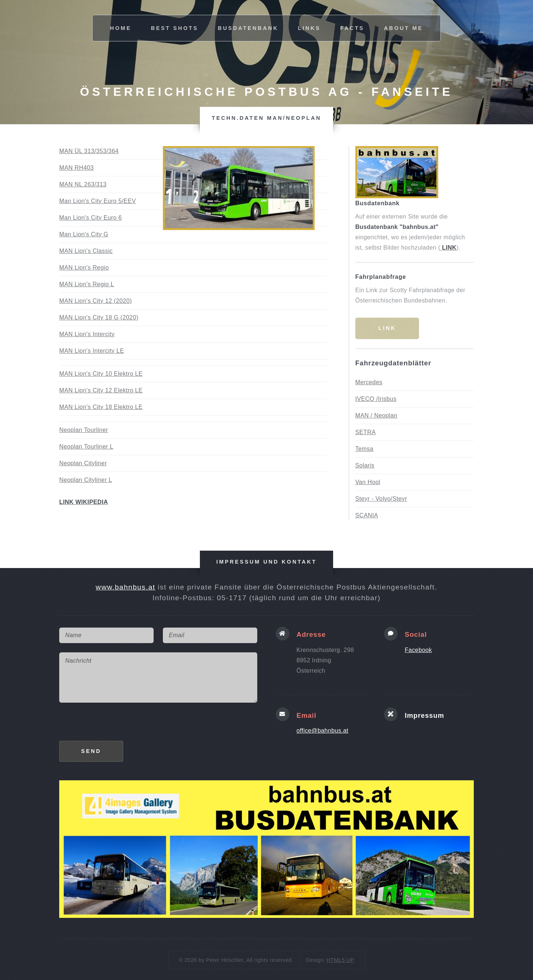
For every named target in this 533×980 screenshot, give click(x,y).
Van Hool (368, 482)
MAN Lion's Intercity (87, 334)
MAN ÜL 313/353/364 (89, 151)
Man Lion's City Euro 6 (90, 218)
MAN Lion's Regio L (87, 284)
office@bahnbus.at (322, 731)
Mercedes (369, 382)
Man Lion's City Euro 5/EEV (98, 201)
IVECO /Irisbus (376, 399)
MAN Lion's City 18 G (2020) (99, 317)
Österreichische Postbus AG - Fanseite (266, 92)
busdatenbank (248, 28)
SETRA (366, 432)
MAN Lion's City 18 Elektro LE (101, 407)
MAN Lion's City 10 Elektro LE (101, 374)
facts (352, 28)
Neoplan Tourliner (84, 430)
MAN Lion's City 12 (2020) (95, 301)
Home (121, 28)
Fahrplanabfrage (381, 277)
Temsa (364, 449)
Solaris (365, 465)
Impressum (425, 715)
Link (387, 328)
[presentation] (115, 726)
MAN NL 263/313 (83, 184)
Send (91, 751)
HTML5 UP (341, 960)
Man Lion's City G (84, 234)
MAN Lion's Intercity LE (92, 351)
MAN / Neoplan (376, 415)
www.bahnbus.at (126, 587)
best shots (175, 28)
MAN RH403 (76, 168)
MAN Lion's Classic (86, 251)
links (309, 28)
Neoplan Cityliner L (86, 480)
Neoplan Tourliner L (86, 447)
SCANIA (367, 515)
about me (403, 28)
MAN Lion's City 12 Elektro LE (101, 390)
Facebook (418, 650)
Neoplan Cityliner (83, 463)
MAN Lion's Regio (84, 268)
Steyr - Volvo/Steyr (381, 499)
